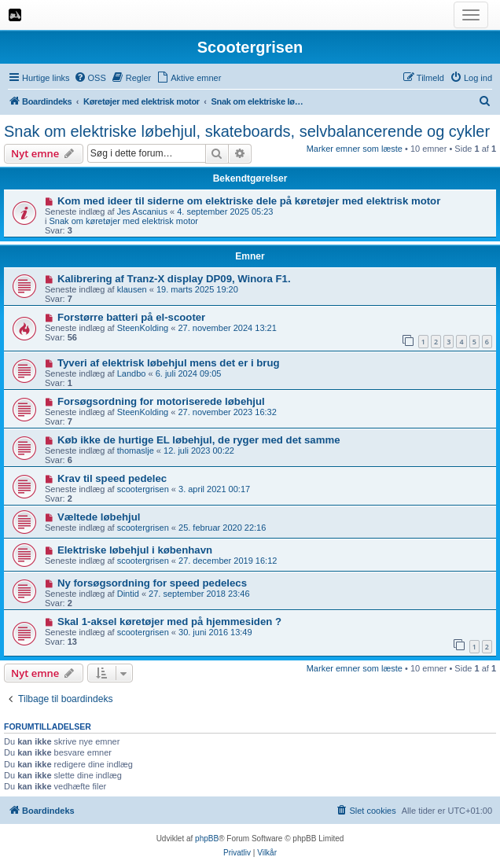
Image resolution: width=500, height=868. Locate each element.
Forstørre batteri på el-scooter (131, 317)
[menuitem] (90, 78)
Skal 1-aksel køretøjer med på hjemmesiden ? (169, 622)
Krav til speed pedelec (112, 478)
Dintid (128, 594)
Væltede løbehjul (99, 517)
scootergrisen (143, 489)
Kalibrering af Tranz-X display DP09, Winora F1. (174, 279)
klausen (132, 289)
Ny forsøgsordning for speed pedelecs (152, 583)
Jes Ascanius (142, 211)
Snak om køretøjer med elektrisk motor (124, 221)
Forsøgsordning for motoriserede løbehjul (161, 401)
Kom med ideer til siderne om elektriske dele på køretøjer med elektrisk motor (249, 201)
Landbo (132, 373)
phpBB (207, 839)
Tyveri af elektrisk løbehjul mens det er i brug (169, 363)
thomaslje (136, 451)
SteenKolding (143, 328)
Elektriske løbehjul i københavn (135, 550)
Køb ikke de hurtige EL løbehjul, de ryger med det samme (199, 440)
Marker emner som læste (355, 149)
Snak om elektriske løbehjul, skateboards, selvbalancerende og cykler (247, 131)
